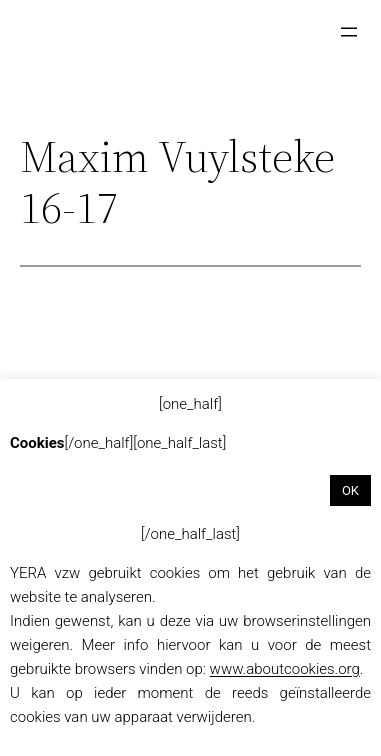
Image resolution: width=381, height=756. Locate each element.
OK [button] (350, 490)
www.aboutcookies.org (285, 669)
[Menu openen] (349, 32)
